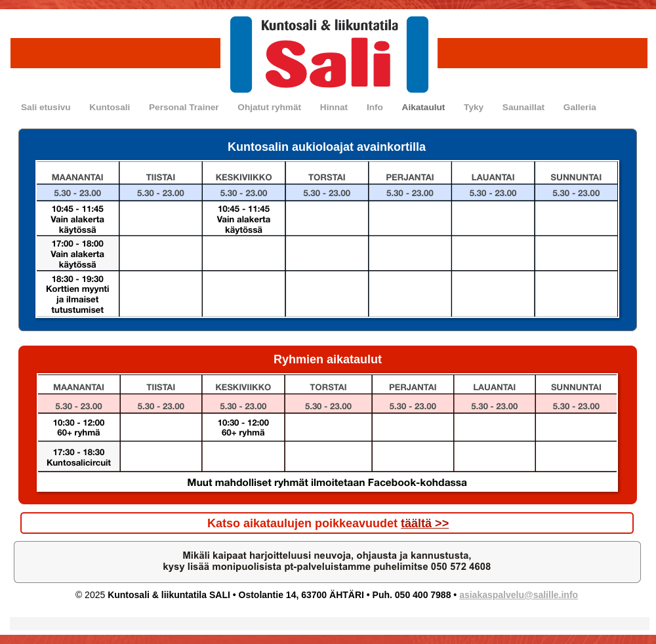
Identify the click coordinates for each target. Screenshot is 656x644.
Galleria (580, 107)
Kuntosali (111, 107)
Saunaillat (525, 107)
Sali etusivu (47, 107)
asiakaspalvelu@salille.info (519, 595)
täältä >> (425, 523)
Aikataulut (425, 107)
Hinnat (335, 107)
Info (376, 107)
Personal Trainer (185, 107)
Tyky (475, 107)
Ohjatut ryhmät (270, 107)
